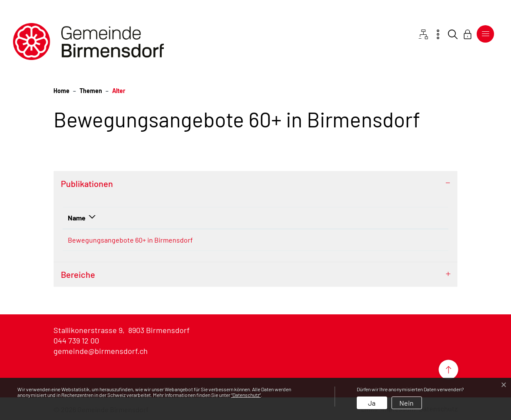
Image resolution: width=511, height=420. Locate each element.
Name (77, 218)
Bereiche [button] (78, 274)
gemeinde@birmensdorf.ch (101, 351)
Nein (406, 403)
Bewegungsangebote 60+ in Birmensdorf (130, 240)
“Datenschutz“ (246, 395)
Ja (372, 403)
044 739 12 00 (76, 340)
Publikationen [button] (87, 183)
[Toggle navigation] (485, 34)
